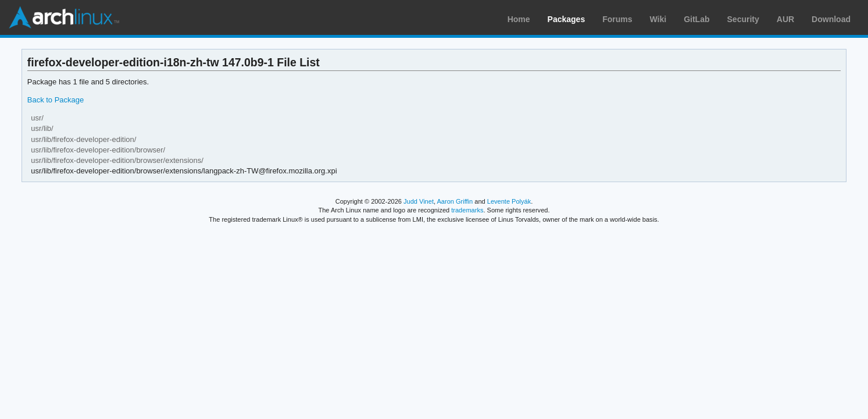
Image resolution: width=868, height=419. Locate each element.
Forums (617, 19)
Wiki (658, 19)
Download (831, 19)
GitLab (696, 19)
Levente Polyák (509, 201)
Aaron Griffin (455, 201)
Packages (567, 19)
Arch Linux (64, 17)
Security (743, 19)
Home (519, 19)
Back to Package (56, 100)
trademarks (467, 210)
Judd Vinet (419, 201)
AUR (785, 19)
